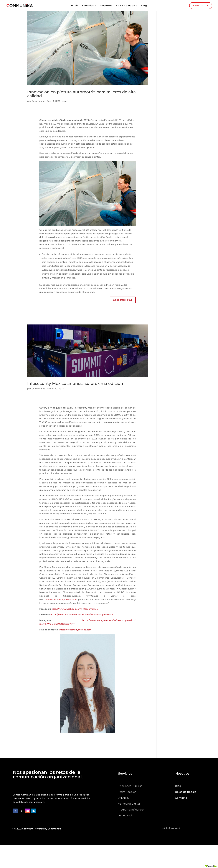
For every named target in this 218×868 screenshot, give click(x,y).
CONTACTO (201, 5)
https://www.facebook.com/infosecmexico (75, 609)
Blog (144, 6)
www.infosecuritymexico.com (61, 599)
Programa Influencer (131, 810)
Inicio (75, 6)
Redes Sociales (127, 792)
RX (63, 389)
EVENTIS (123, 798)
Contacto (181, 798)
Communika (38, 101)
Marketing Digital (129, 804)
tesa (64, 101)
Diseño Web (125, 816)
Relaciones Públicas (130, 786)
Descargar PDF (123, 300)
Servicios (88, 6)
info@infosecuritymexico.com (75, 630)
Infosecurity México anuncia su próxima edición (75, 383)
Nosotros (106, 6)
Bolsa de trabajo (127, 6)
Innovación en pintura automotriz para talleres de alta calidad (82, 94)
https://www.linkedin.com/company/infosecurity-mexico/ (82, 615)
